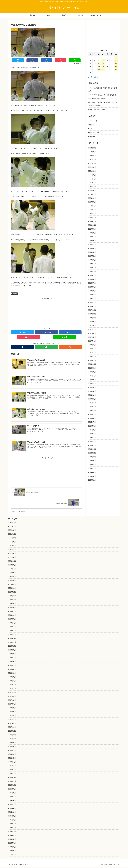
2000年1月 (92, 480)
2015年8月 (92, 418)
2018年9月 (92, 275)
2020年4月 (92, 206)
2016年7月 (92, 376)
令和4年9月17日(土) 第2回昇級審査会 (102, 95)
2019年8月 (92, 233)
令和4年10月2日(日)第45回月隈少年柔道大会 (103, 90)
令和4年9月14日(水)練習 (97, 99)
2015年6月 (92, 426)
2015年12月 (92, 403)
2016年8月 (92, 372)
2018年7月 (92, 283)
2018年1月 (92, 306)
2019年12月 (92, 217)
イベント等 (93, 121)
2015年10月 (92, 411)
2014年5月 (92, 476)
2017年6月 (92, 333)
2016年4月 (92, 387)
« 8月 (90, 77)
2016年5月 (92, 383)
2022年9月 (92, 152)
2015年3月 (92, 438)
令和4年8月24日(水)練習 (97, 109)
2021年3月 (92, 183)
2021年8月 (92, 171)
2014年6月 (92, 472)
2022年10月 (92, 148)
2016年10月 (92, 364)
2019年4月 (92, 248)
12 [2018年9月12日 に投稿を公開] (103, 63)
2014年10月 (92, 457)
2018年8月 (92, 279)
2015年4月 (92, 434)
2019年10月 (92, 225)
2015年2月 (92, 441)
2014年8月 (92, 465)
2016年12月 (92, 356)
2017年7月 (92, 329)
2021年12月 (92, 160)
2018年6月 (92, 287)
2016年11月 (92, 360)
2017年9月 (92, 322)
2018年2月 (92, 302)
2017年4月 (92, 341)
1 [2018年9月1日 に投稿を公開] (116, 57)
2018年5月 (92, 291)
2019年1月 (92, 260)
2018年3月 (92, 299)
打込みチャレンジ (96, 132)
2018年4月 (92, 295)
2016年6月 (92, 380)
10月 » (96, 77)
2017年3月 (92, 345)
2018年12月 (92, 264)
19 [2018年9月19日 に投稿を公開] (103, 66)
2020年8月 (92, 190)
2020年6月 (92, 198)
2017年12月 (92, 310)
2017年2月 (92, 349)
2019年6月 (92, 241)
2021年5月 (92, 175)
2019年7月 (92, 237)
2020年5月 (92, 202)
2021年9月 (92, 167)
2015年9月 (92, 414)
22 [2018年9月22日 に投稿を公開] (116, 66)
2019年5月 (92, 244)
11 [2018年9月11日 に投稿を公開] (99, 63)
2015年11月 (92, 407)
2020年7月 (92, 194)
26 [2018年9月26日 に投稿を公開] (103, 69)
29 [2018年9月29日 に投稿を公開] (116, 69)
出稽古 (92, 125)
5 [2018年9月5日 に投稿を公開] (103, 61)
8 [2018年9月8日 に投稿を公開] (116, 61)
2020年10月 (92, 186)
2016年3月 (92, 391)
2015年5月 (92, 430)
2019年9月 (92, 229)
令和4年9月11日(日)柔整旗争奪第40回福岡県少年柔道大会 (103, 104)
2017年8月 (92, 325)
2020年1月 (92, 214)
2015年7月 (92, 422)
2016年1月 (92, 399)
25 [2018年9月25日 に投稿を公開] (99, 69)
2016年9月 (92, 368)
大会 (91, 129)
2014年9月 (92, 461)
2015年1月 (92, 445)
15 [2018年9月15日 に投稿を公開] (116, 63)
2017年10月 (92, 318)
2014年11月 (92, 453)
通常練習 (14, 294)
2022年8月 (92, 156)
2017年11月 (92, 314)
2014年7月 (92, 468)
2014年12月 (92, 449)
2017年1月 (92, 353)
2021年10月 (92, 163)
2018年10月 (92, 271)
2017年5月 (92, 337)
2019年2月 (92, 256)
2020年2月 (92, 210)
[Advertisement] (46, 313)
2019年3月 (92, 252)
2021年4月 (92, 179)
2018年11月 (92, 268)
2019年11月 (92, 221)
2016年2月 (92, 395)
